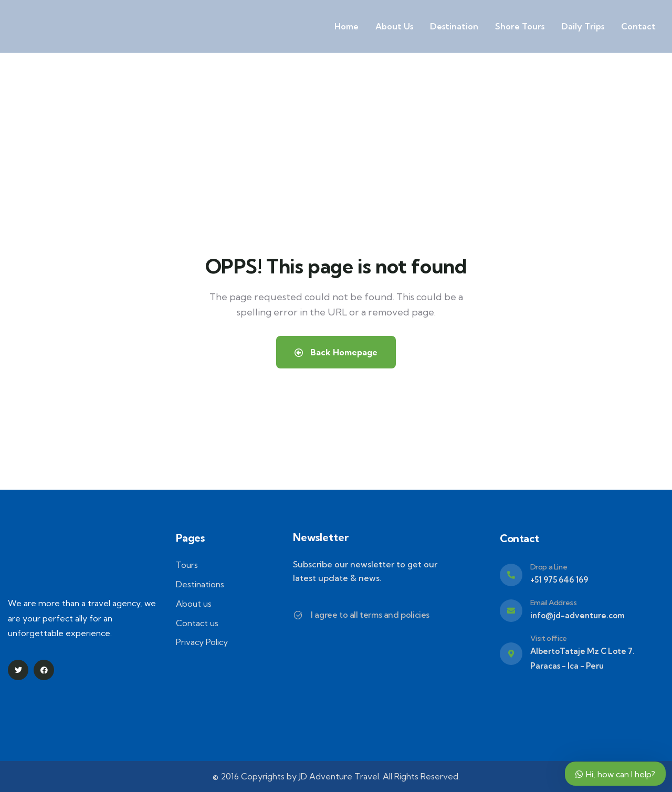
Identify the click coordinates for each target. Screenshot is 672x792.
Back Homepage (336, 352)
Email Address (554, 603)
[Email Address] (511, 611)
